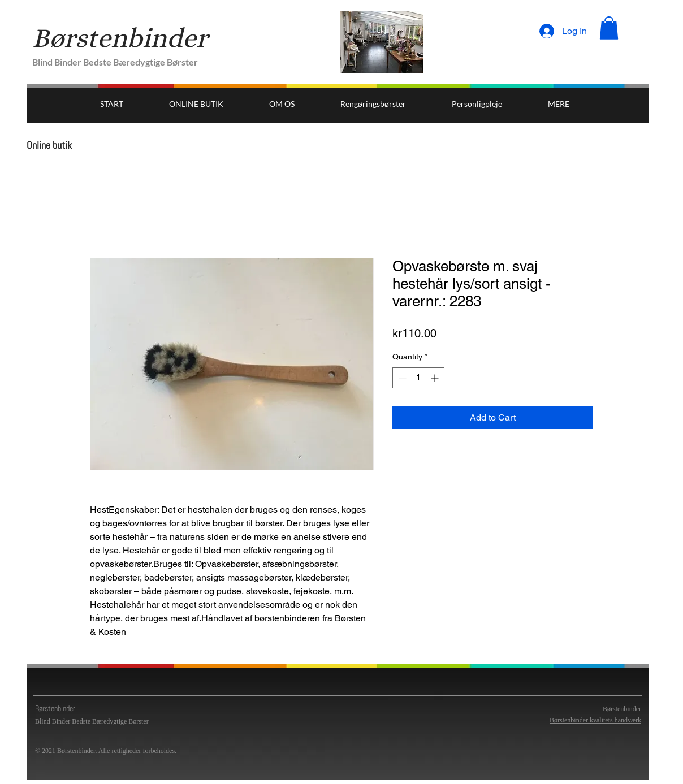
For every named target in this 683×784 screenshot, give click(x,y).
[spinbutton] (418, 378)
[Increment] (436, 378)
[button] (609, 28)
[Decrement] (401, 378)
